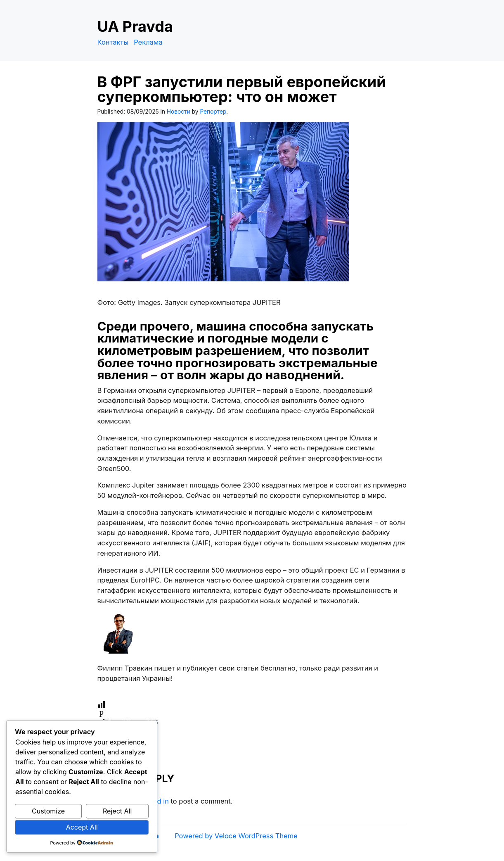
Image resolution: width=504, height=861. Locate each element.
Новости (179, 112)
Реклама (148, 42)
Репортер (213, 112)
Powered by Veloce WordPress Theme (236, 836)
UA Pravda (135, 26)
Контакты (113, 42)
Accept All (82, 827)
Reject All (117, 811)
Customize (48, 811)
